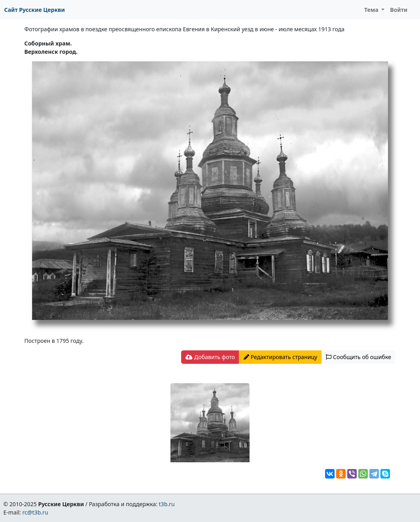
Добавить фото (210, 357)
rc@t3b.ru (35, 512)
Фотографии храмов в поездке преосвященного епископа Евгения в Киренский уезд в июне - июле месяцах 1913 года (185, 29)
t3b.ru (167, 504)
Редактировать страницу (280, 357)
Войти (399, 10)
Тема (372, 10)
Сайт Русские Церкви (35, 10)
